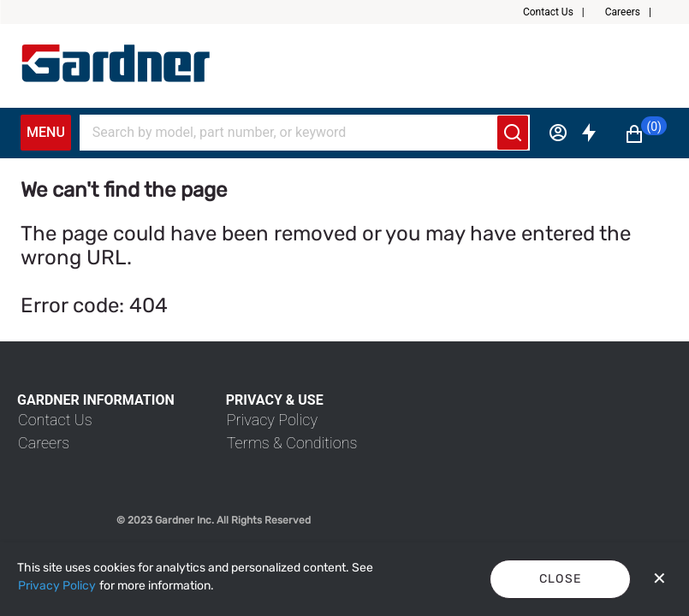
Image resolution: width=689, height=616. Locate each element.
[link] (55, 420)
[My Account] (116, 63)
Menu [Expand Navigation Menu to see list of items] (46, 132)
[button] (561, 12)
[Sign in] (558, 133)
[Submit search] (513, 133)
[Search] (294, 133)
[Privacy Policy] (57, 586)
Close (561, 579)
